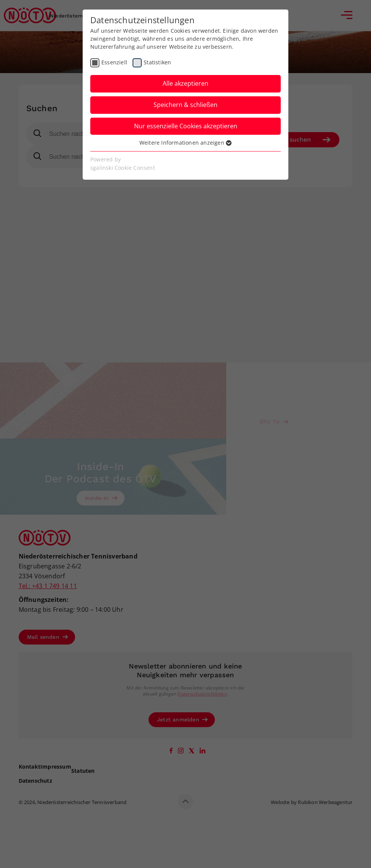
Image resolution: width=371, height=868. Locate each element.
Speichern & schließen (185, 105)
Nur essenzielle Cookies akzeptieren (186, 126)
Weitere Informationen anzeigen (185, 143)
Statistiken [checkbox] (157, 62)
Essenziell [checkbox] (114, 62)
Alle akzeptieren (185, 83)
